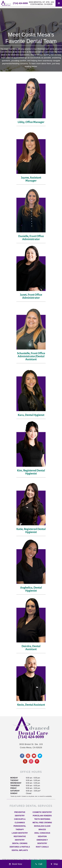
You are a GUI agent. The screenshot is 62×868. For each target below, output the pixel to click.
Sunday (14, 793)
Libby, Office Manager (31, 122)
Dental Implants (20, 850)
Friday (13, 788)
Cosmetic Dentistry (42, 812)
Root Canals (42, 847)
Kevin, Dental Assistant (31, 705)
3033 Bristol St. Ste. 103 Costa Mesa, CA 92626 (41, 3)
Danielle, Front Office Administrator (31, 238)
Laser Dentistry (20, 833)
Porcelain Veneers (42, 816)
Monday (14, 778)
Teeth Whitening (42, 819)
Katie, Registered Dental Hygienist (31, 531)
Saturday (15, 791)
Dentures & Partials (20, 847)
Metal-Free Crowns (42, 823)
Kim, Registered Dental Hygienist (31, 472)
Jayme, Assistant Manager (31, 179)
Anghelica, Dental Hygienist (31, 589)
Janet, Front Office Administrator (31, 296)
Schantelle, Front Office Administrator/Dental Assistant (31, 356)
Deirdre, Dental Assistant (31, 648)
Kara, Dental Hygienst (31, 415)
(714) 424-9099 (20, 3)
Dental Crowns (20, 843)
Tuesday (14, 780)
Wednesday (16, 783)
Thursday (15, 786)
